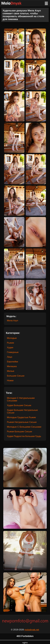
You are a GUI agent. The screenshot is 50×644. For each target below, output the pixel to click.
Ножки (10, 380)
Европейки (12, 362)
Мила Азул (13, 321)
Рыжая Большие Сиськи (19, 432)
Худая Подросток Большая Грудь (24, 436)
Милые (11, 371)
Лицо (10, 357)
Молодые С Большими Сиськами (24, 427)
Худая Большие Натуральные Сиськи (22, 411)
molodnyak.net (32, 630)
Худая (10, 348)
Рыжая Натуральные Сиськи (22, 422)
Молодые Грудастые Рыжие (21, 417)
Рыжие (10, 343)
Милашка (12, 366)
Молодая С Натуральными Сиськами (21, 399)
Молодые (12, 338)
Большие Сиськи (16, 376)
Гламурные (13, 352)
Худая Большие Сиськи (19, 405)
